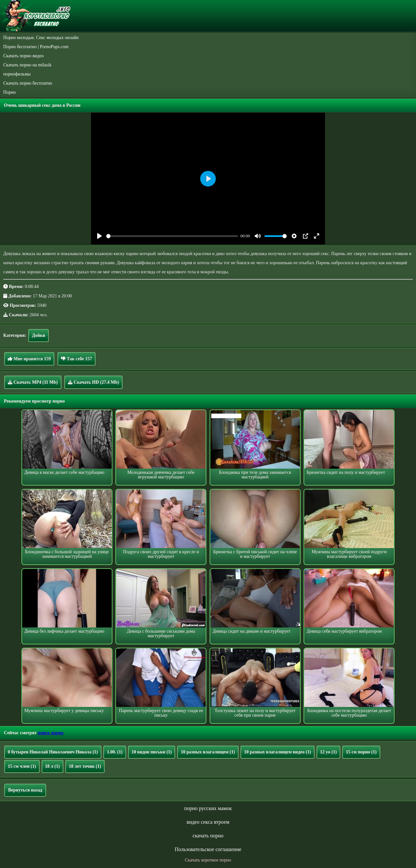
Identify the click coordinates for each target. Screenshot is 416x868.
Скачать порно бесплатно (28, 83)
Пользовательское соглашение (208, 849)
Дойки (39, 335)
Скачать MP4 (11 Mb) (33, 382)
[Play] (99, 236)
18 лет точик (85, 766)
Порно (10, 92)
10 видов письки (152, 752)
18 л (52, 766)
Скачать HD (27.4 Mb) (93, 382)
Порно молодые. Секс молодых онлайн (41, 38)
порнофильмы (17, 74)
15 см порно (361, 752)
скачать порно (208, 836)
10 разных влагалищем (208, 752)
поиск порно (51, 733)
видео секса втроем (208, 822)
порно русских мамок (208, 808)
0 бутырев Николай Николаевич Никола (53, 752)
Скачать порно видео (23, 56)
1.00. (115, 752)
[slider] (172, 236)
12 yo (328, 752)
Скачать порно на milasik (27, 65)
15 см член (22, 766)
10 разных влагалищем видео (278, 752)
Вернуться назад (25, 790)
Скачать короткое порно (208, 860)
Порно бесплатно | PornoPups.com (36, 47)
